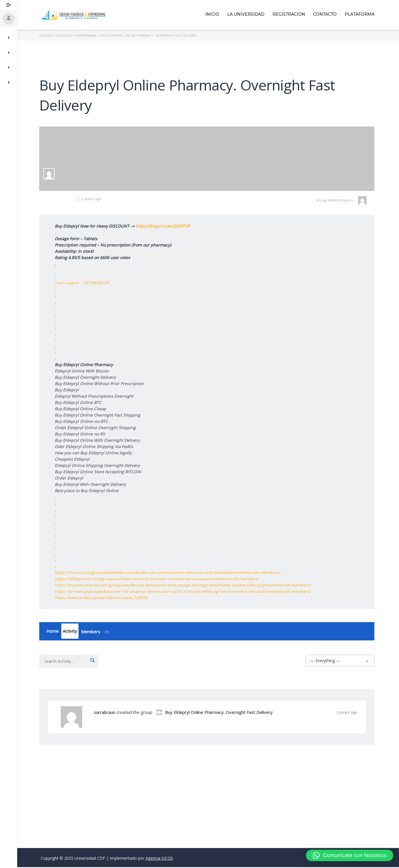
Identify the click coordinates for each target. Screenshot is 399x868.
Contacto (326, 14)
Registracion (290, 14)
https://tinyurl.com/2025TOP (164, 226)
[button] (350, 855)
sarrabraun (106, 713)
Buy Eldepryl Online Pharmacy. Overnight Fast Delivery (216, 713)
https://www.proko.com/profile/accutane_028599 (103, 598)
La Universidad (247, 14)
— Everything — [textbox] (327, 661)
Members (97, 633)
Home (54, 632)
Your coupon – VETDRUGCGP (83, 283)
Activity (71, 632)
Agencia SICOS (159, 859)
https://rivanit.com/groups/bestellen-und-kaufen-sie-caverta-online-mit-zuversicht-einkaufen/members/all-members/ (169, 572)
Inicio (214, 14)
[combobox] (341, 661)
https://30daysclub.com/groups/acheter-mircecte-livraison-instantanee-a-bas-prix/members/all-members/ (158, 579)
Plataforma (361, 14)
